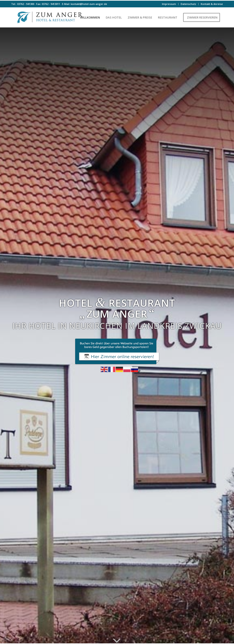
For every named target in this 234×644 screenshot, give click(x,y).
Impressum (169, 4)
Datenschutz (188, 4)
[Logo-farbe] (49, 17)
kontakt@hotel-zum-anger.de (89, 4)
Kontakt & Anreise (212, 4)
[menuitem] (169, 4)
